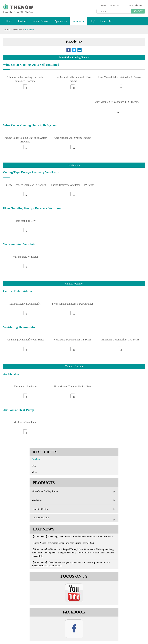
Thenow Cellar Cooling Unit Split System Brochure (25, 140)
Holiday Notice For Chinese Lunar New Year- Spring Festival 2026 (63, 543)
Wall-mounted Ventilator (25, 257)
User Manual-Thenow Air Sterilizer (73, 387)
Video (34, 472)
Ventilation (74, 500)
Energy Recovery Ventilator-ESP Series (25, 185)
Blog (92, 22)
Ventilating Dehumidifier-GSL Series (120, 340)
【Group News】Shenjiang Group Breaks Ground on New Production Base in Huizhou (72, 536)
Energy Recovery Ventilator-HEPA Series (73, 185)
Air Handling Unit (74, 519)
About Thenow (41, 22)
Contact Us (106, 22)
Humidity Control (74, 509)
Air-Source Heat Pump (25, 422)
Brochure (29, 30)
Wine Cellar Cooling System (74, 492)
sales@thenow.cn (137, 5)
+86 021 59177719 (110, 5)
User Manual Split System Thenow (73, 138)
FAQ (34, 466)
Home (9, 22)
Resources (78, 22)
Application (61, 22)
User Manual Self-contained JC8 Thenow (120, 77)
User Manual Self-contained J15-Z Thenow (72, 79)
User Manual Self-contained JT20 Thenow (117, 102)
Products (23, 22)
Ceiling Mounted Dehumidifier (25, 304)
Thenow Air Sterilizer (25, 387)
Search (138, 11)
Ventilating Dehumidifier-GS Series (73, 340)
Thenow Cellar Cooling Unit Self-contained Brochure (25, 79)
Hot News (43, 529)
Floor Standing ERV (25, 221)
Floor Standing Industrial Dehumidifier (73, 304)
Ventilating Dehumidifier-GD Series (25, 340)
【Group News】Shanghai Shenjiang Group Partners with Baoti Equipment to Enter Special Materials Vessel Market (71, 564)
